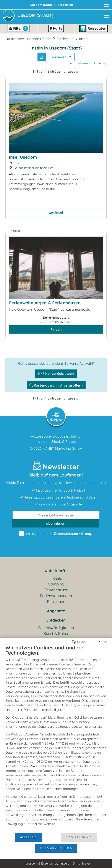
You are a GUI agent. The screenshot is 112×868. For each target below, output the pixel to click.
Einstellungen (79, 837)
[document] (56, 738)
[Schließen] (106, 642)
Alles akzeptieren (56, 848)
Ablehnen (28, 837)
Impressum (30, 863)
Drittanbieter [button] (81, 863)
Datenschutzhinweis (55, 863)
